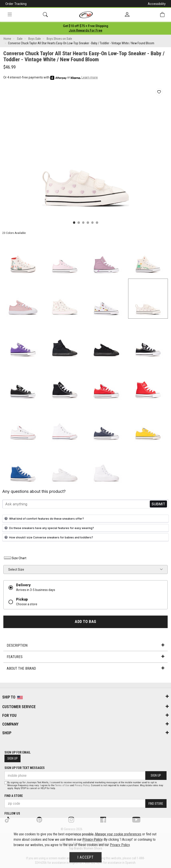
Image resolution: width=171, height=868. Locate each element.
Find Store (156, 804)
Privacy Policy (82, 785)
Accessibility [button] (157, 4)
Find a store (14, 796)
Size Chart (15, 558)
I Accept (85, 857)
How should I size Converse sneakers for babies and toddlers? (48, 537)
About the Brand (85, 668)
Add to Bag (85, 622)
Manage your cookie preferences (118, 834)
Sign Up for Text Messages (25, 768)
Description (85, 645)
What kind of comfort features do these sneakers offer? (44, 519)
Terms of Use (62, 785)
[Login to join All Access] (86, 26)
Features (85, 657)
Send (158, 504)
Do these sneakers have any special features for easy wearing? (49, 528)
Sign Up (13, 758)
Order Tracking (16, 4)
